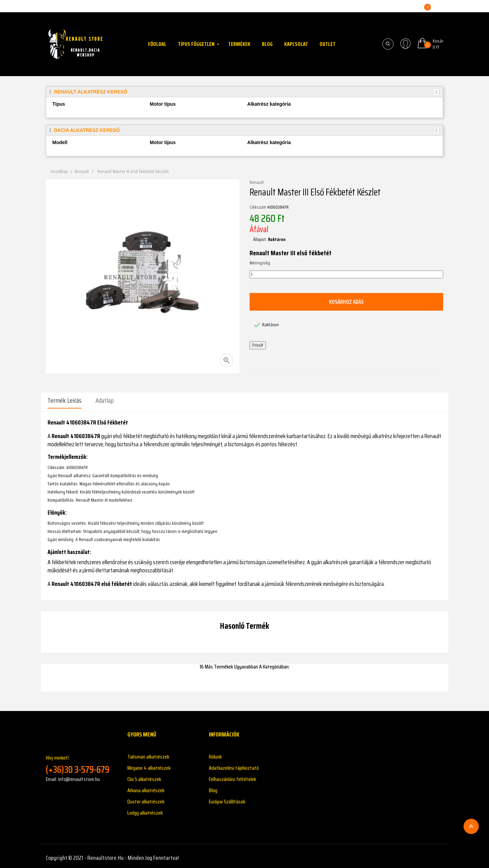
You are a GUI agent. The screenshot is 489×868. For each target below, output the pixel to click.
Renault (257, 183)
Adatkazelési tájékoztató (234, 765)
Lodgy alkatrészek (145, 809)
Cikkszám (258, 207)
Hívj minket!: (81, 761)
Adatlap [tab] (105, 400)
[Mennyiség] (346, 275)
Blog (213, 787)
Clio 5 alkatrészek (144, 776)
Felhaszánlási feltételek (232, 776)
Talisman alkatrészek (148, 753)
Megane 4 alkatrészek (149, 765)
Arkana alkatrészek (146, 787)
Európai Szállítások (227, 798)
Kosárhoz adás (346, 302)
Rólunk (215, 753)
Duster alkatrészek (146, 798)
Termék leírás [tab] (65, 400)
